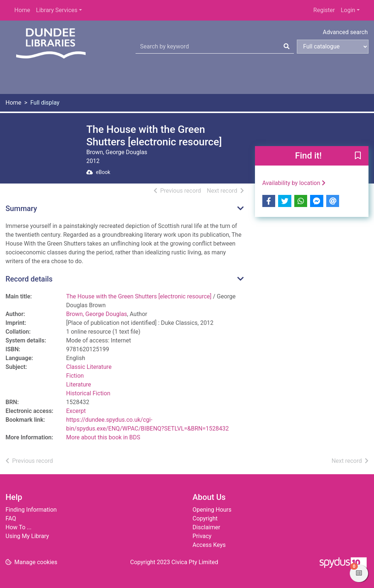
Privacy (202, 536)
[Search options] (333, 47)
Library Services (57, 10)
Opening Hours (212, 510)
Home (22, 10)
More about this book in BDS (103, 437)
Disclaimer (206, 527)
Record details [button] (29, 279)
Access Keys (209, 545)
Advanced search (345, 32)
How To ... (19, 527)
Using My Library (27, 536)
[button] (358, 156)
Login (348, 10)
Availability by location (294, 183)
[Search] (287, 47)
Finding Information (31, 510)
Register (324, 10)
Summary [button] (21, 208)
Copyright (205, 518)
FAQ (11, 518)
